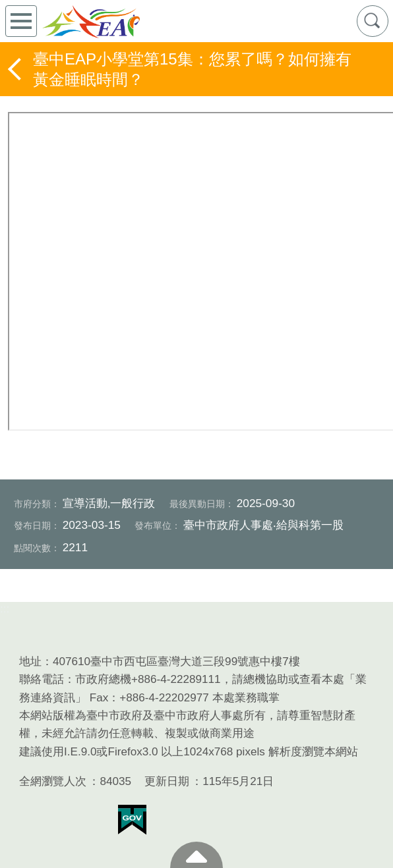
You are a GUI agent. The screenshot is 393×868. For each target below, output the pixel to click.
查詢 (373, 21)
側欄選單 (21, 21)
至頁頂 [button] (196, 855)
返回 (16, 69)
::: (5, 609)
